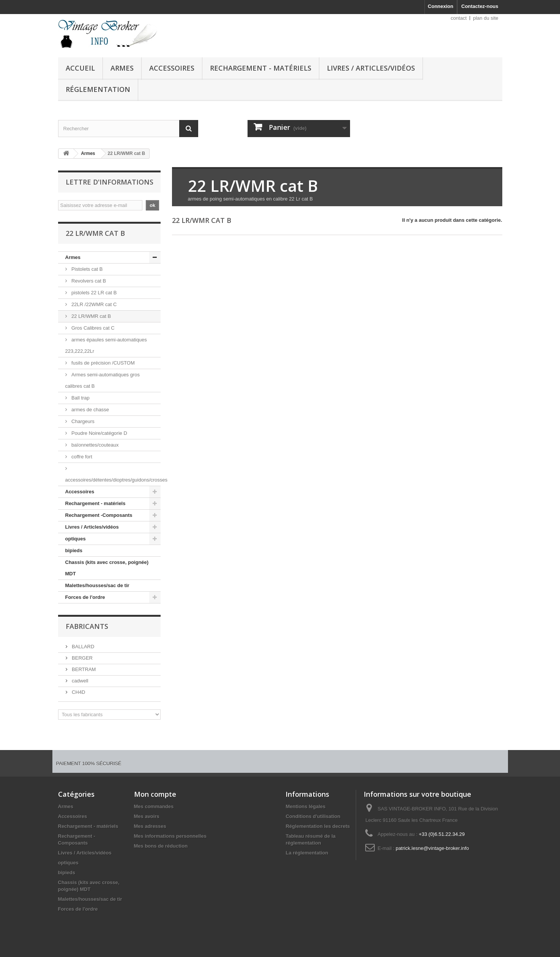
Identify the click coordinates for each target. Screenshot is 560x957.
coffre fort (81, 457)
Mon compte (155, 794)
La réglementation (307, 853)
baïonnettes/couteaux (95, 445)
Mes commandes (154, 806)
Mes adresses (150, 826)
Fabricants (87, 626)
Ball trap (80, 398)
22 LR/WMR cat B (91, 316)
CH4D (78, 692)
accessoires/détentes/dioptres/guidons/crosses (113, 480)
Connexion (441, 6)
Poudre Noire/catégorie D (99, 433)
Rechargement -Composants (99, 515)
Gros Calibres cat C (92, 328)
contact (459, 18)
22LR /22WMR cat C (94, 304)
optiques (76, 539)
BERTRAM (83, 669)
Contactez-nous (480, 6)
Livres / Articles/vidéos (371, 68)
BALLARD (83, 647)
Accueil (80, 68)
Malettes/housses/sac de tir (97, 585)
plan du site (486, 18)
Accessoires (172, 68)
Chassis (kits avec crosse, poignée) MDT (107, 568)
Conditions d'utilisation (313, 816)
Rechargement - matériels (261, 68)
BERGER (82, 658)
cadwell (80, 681)
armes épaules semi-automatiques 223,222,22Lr (106, 345)
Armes (122, 68)
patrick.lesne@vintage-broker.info (432, 848)
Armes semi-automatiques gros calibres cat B (103, 380)
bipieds (74, 550)
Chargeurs (82, 421)
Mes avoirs (147, 816)
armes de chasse (90, 410)
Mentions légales (305, 806)
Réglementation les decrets (318, 826)
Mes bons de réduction (161, 846)
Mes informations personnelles (170, 836)
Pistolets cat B (87, 269)
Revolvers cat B (88, 281)
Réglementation (98, 89)
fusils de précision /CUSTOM (103, 363)
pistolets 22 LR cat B (94, 293)
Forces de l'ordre (85, 597)
